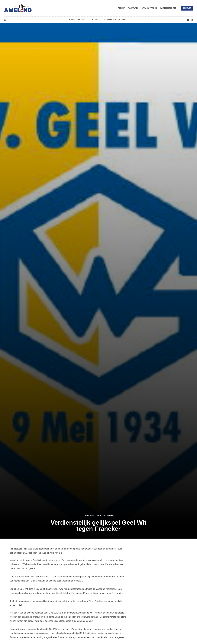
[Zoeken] (5, 20)
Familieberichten (168, 8)
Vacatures (133, 8)
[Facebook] (188, 20)
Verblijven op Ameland (116, 20)
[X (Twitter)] (192, 20)
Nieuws (83, 20)
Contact (187, 8)
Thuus (72, 20)
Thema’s (96, 20)
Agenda (121, 8)
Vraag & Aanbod (149, 8)
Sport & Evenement (106, 516)
